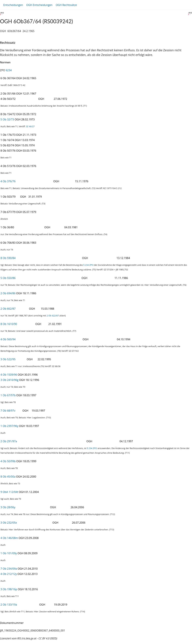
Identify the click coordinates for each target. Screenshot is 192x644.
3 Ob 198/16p (9, 589)
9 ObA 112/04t (9, 492)
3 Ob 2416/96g (9, 380)
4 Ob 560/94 (8, 339)
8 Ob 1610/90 (9, 324)
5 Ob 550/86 (8, 278)
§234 (9, 70)
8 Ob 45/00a (8, 477)
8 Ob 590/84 (8, 258)
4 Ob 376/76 (8, 181)
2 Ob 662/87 (8, 309)
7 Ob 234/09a (9, 569)
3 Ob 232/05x (9, 523)
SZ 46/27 (30, 126)
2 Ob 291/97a (9, 441)
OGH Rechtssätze (66, 5)
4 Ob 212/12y (9, 574)
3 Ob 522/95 (8, 359)
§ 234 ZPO (88, 265)
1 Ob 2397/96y (9, 426)
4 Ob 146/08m (9, 538)
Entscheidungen (13, 5)
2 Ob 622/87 (53, 316)
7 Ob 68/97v (8, 411)
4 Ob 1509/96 (9, 375)
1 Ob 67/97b (8, 395)
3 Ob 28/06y (8, 507)
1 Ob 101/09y (9, 553)
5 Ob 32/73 (7, 119)
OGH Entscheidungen (39, 5)
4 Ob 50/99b (8, 461)
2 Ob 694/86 (8, 293)
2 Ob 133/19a (9, 605)
